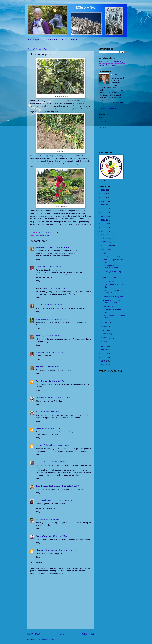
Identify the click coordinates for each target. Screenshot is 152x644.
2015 (103, 231)
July (105, 253)
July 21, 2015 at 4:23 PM (53, 305)
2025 (103, 194)
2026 (103, 190)
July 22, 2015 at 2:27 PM (58, 462)
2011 (103, 357)
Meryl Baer (40, 381)
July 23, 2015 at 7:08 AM (59, 536)
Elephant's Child (42, 248)
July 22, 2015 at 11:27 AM (51, 429)
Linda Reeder (41, 319)
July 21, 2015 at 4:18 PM (51, 267)
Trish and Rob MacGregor (46, 550)
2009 (103, 365)
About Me (102, 121)
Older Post (88, 634)
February (107, 338)
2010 (103, 361)
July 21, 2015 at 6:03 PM (49, 367)
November (108, 238)
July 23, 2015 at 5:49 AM (49, 519)
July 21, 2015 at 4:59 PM (57, 319)
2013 (103, 350)
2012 (103, 354)
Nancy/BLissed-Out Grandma (48, 486)
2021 (103, 209)
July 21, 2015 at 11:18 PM (49, 412)
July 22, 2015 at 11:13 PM (62, 500)
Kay (37, 412)
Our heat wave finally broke (114, 297)
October (107, 242)
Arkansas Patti (42, 462)
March (106, 334)
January (107, 341)
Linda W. (39, 305)
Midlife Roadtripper (43, 500)
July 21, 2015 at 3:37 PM (59, 248)
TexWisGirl (40, 353)
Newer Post (34, 634)
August (106, 249)
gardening (40, 235)
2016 (103, 227)
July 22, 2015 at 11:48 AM (59, 445)
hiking (47, 235)
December (108, 234)
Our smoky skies (109, 306)
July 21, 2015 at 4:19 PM (56, 288)
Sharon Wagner (42, 536)
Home (61, 634)
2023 (103, 201)
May (105, 326)
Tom (37, 519)
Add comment (36, 562)
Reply (38, 259)
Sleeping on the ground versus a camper (112, 267)
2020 (103, 212)
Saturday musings (110, 281)
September (108, 246)
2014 (103, 346)
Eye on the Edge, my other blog (111, 62)
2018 (103, 220)
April (105, 330)
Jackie (38, 267)
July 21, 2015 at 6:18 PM (55, 381)
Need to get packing (111, 277)
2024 (103, 197)
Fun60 (38, 429)
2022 (103, 205)
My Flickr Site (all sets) (107, 65)
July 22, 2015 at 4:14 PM (70, 486)
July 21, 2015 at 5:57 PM (55, 353)
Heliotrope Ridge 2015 (112, 256)
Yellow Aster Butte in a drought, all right (112, 301)
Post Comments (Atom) (47, 639)
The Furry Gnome (43, 398)
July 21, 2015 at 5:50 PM (51, 336)
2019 (103, 216)
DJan (115, 75)
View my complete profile (108, 108)
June (105, 323)
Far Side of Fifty (42, 445)
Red (37, 367)
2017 (103, 224)
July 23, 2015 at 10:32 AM (68, 550)
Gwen (38, 336)
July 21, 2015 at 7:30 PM (60, 398)
